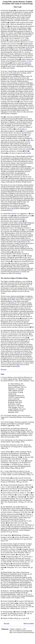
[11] (11, 210)
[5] (32, 83)
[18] (19, 366)
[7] (7, 112)
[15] (15, 303)
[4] (14, 68)
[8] (23, 131)
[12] (25, 221)
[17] (7, 343)
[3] (30, 63)
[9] (31, 138)
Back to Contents (29, 623)
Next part (4, 369)
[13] (26, 242)
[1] (29, 40)
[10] (29, 153)
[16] (33, 327)
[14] (20, 273)
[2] (25, 61)
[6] (7, 105)
